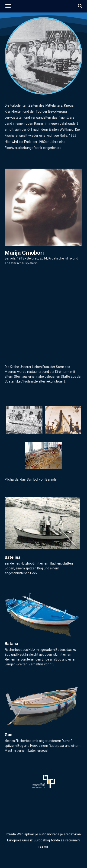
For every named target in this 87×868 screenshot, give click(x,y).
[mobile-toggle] (8, 6)
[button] (81, 6)
